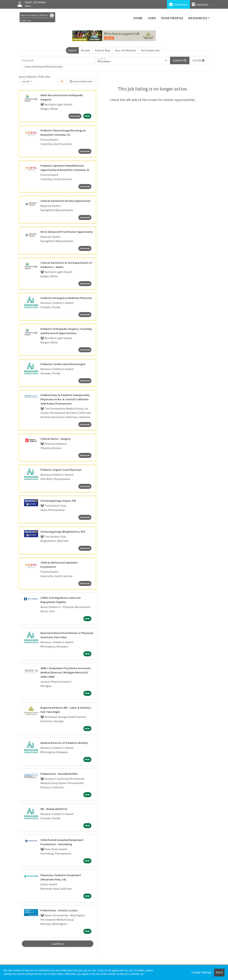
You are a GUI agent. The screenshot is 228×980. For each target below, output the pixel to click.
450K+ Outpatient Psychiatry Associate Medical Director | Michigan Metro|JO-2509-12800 (66, 672)
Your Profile (172, 18)
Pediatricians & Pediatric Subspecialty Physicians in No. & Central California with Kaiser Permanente (65, 399)
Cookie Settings (201, 972)
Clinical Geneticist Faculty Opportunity (65, 201)
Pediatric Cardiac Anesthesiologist (63, 364)
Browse (86, 50)
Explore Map (103, 50)
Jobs (152, 18)
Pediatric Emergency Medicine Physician (66, 298)
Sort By (26, 81)
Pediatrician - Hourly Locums (59, 910)
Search (72, 50)
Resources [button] (198, 18)
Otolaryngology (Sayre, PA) (58, 501)
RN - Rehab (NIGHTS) (54, 809)
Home (138, 18)
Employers (200, 4)
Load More (58, 944)
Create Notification (81, 81)
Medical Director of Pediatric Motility (64, 743)
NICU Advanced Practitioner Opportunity (67, 232)
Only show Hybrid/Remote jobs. (44, 67)
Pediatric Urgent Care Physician (61, 470)
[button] (199, 60)
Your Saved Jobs (150, 50)
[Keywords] (58, 60)
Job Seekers (178, 4)
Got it (219, 972)
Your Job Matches (125, 50)
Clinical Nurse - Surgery (55, 439)
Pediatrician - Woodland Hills (59, 774)
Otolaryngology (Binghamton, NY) (63, 532)
